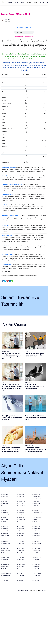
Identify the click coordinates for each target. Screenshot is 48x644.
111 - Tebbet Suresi (37, 573)
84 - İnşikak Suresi (21, 555)
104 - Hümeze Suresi (37, 557)
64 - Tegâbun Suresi (5, 553)
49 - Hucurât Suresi (37, 517)
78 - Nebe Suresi (20, 541)
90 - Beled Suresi (20, 569)
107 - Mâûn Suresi (36, 564)
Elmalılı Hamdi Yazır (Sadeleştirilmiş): (12, 184)
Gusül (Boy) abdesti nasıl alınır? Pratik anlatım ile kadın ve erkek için (12, 418)
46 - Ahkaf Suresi (36, 510)
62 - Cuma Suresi (5, 548)
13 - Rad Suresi (4, 522)
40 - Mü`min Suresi (36, 497)
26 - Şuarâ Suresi (20, 508)
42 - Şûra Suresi (36, 501)
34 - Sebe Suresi (20, 526)
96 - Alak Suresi (36, 539)
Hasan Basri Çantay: (8, 236)
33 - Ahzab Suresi (20, 524)
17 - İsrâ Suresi (4, 531)
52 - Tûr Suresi (36, 524)
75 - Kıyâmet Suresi (5, 578)
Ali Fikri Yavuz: (6, 205)
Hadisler (42, 3)
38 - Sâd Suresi (20, 535)
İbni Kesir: (5, 246)
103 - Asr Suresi (36, 555)
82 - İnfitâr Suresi (20, 551)
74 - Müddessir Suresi (6, 576)
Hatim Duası (22, 276)
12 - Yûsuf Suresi (5, 519)
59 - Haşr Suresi (5, 541)
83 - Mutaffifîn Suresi (21, 553)
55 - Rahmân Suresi (37, 531)
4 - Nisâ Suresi (4, 501)
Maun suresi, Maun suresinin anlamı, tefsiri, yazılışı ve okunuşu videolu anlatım (12, 449)
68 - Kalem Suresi (5, 562)
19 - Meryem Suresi (5, 535)
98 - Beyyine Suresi (37, 544)
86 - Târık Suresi (20, 560)
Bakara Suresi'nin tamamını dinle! (24, 36)
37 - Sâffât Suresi (20, 533)
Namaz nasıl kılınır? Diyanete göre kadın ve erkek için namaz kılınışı (35, 418)
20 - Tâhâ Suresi (20, 494)
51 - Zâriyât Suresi (36, 522)
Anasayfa (10, 3)
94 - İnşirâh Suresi (20, 578)
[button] (10, 3)
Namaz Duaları (28, 383)
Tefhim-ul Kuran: (7, 265)
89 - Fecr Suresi (20, 567)
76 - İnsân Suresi (5, 580)
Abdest (17, 3)
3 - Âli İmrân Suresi (5, 499)
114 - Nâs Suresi (36, 580)
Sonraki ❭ (28, 28)
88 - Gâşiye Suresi (21, 564)
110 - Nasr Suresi (36, 571)
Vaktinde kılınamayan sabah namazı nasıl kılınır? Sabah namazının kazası (34, 355)
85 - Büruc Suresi (20, 557)
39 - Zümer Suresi (36, 494)
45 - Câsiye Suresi (36, 508)
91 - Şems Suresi (20, 571)
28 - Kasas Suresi (20, 513)
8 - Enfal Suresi (4, 510)
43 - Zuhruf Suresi (36, 503)
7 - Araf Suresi (4, 508)
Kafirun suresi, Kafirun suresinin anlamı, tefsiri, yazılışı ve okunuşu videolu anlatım (35, 449)
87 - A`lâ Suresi (20, 562)
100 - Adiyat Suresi (36, 548)
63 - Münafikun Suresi (6, 551)
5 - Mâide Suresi (5, 503)
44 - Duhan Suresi (36, 506)
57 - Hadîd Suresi (36, 535)
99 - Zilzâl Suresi (36, 546)
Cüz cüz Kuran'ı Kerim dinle (13, 276)
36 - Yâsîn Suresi (20, 531)
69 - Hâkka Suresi (5, 564)
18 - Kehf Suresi (5, 533)
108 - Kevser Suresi (37, 567)
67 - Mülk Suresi (5, 560)
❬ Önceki (20, 28)
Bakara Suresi (4, 10)
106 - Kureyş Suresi (37, 562)
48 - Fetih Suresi (36, 515)
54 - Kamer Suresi (36, 529)
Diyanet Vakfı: (6, 176)
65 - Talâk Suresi (5, 555)
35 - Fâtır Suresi (20, 529)
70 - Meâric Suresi (5, 567)
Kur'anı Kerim (8, 20)
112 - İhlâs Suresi (36, 576)
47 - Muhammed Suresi (37, 513)
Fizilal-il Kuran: (6, 225)
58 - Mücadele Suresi (6, 539)
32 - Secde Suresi (21, 522)
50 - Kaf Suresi (36, 519)
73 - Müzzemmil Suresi (6, 573)
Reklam (27, 590)
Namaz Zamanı (43, 590)
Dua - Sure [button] (29, 3)
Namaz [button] (36, 3)
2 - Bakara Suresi (5, 497)
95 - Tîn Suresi (20, 580)
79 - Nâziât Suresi (21, 544)
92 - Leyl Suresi (20, 573)
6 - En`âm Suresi (5, 506)
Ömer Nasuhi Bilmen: (8, 254)
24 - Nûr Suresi (20, 503)
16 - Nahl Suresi (5, 529)
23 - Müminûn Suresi (21, 501)
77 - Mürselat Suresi (21, 539)
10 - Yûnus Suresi (5, 515)
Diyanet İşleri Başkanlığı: (9, 168)
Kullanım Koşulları (20, 590)
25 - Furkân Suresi (21, 506)
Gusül (22, 3)
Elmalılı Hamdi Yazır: (8, 195)
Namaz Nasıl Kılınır (29, 414)
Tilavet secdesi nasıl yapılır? (31, 276)
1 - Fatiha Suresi (5, 494)
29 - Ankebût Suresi (21, 515)
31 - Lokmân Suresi (21, 519)
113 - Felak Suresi (36, 578)
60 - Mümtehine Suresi (6, 544)
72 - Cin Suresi (4, 571)
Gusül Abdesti (5, 414)
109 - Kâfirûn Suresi (37, 569)
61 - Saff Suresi (4, 546)
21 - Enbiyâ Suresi (21, 497)
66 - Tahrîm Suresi (5, 557)
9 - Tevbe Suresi (5, 513)
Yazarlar (27, 351)
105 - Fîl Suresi (36, 560)
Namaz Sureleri (6, 351)
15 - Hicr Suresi (4, 526)
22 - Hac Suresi (20, 499)
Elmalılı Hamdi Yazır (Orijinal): (10, 215)
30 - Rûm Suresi (20, 517)
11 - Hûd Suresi (4, 517)
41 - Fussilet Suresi (37, 499)
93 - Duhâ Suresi (20, 576)
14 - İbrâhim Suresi (5, 524)
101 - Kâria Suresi (36, 551)
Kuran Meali (4, 276)
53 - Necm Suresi (36, 526)
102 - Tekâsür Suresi (37, 553)
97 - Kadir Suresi (36, 541)
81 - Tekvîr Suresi (20, 548)
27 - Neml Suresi (20, 510)
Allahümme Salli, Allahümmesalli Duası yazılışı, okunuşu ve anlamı (35, 386)
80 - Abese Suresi (20, 546)
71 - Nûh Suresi (4, 569)
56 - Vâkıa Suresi (36, 533)
